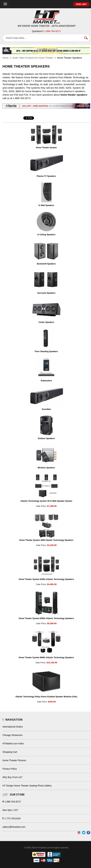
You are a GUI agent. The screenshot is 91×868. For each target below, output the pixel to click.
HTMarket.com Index (13, 744)
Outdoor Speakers (46, 438)
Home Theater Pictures (14, 760)
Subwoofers (46, 381)
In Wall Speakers (46, 205)
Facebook (88, 833)
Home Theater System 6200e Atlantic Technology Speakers (46, 579)
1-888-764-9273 (53, 31)
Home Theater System (46, 148)
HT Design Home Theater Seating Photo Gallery (27, 786)
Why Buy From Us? (12, 777)
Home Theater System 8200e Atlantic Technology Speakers (46, 618)
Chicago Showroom (12, 735)
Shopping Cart (10, 752)
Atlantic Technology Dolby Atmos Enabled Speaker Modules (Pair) (46, 697)
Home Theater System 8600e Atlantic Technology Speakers (46, 658)
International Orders (13, 727)
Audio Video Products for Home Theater (33, 58)
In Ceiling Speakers (46, 235)
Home (6, 58)
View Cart (81, 4)
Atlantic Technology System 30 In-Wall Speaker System (46, 501)
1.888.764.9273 (13, 802)
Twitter (84, 833)
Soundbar (46, 409)
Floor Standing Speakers (46, 351)
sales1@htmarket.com (14, 827)
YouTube (79, 833)
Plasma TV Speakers (46, 176)
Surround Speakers (46, 293)
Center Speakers (46, 322)
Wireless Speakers (46, 468)
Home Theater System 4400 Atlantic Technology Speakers (46, 540)
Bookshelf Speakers (46, 264)
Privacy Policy (10, 769)
